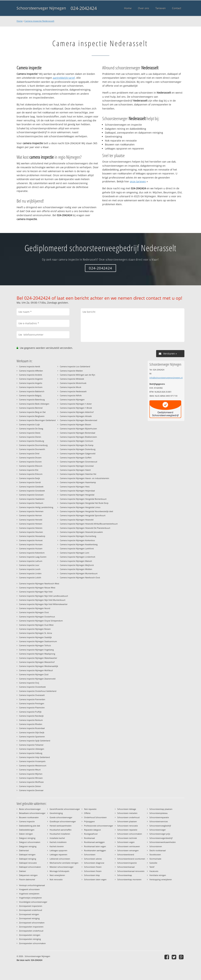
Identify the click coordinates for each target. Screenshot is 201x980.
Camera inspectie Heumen (31, 532)
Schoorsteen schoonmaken (130, 834)
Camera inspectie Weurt (30, 770)
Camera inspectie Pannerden (32, 699)
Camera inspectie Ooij (29, 683)
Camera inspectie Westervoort (33, 766)
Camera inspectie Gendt (30, 482)
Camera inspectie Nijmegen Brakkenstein (78, 437)
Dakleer (23, 871)
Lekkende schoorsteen (60, 859)
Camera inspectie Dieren (30, 437)
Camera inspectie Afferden (31, 371)
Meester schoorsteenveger (62, 867)
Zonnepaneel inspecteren (31, 906)
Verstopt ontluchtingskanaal (32, 885)
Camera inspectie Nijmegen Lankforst (77, 548)
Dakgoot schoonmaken (30, 842)
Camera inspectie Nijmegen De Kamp (77, 445)
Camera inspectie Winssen (31, 778)
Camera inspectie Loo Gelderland (75, 366)
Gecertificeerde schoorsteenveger (65, 809)
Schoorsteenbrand (126, 854)
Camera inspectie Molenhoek (73, 383)
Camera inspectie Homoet (31, 540)
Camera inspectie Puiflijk (30, 712)
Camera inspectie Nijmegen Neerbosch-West (39, 583)
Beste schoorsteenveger (30, 809)
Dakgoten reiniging (28, 846)
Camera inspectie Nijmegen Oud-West (36, 625)
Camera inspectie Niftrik (71, 395)
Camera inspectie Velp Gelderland (34, 757)
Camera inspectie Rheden (31, 724)
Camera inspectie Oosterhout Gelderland (38, 691)
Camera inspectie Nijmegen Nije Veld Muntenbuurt (42, 600)
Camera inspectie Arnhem (31, 387)
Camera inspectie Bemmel (31, 408)
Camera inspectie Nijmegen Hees (75, 487)
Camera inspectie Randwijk (31, 716)
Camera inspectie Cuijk (29, 424)
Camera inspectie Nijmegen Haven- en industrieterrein (85, 478)
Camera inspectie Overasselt (32, 695)
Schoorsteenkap (125, 875)
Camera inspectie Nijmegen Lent (75, 553)
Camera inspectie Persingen (32, 703)
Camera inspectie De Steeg (31, 429)
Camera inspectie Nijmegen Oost (34, 612)
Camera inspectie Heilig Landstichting (36, 507)
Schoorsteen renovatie (128, 826)
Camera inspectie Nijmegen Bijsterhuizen (78, 429)
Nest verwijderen (57, 875)
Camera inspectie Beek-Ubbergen (34, 404)
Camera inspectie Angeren (31, 379)
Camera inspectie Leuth (30, 569)
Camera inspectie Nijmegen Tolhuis (35, 645)
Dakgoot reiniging (27, 838)
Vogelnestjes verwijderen (30, 898)
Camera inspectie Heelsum (31, 503)
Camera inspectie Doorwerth (32, 449)
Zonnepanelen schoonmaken (32, 943)
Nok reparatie (90, 809)
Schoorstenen (156, 846)
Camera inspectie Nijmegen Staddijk (35, 637)
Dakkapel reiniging (28, 859)
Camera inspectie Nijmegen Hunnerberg (78, 536)
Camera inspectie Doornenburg (33, 445)
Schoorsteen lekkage (127, 809)
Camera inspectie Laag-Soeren (33, 557)
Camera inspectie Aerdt (30, 366)
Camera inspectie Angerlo (31, 383)
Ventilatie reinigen (158, 875)
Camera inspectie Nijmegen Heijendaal (77, 491)
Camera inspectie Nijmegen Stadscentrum (38, 641)
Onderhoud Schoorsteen (95, 817)
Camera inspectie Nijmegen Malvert (76, 561)
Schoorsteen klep (92, 875)
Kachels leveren (57, 846)
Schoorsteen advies (93, 859)
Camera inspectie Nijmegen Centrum (76, 441)
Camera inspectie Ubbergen (32, 749)
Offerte (87, 813)
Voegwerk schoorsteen (29, 889)
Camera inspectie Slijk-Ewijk (32, 732)
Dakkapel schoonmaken (30, 867)
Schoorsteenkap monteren (129, 879)
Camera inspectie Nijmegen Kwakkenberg (79, 544)
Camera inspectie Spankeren (32, 737)
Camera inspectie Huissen (31, 548)
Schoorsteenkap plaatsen (161, 809)
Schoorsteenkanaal (126, 867)
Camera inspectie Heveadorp (32, 536)
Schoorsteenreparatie (159, 817)
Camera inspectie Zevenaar (31, 790)
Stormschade (155, 859)
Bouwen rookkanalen (29, 817)
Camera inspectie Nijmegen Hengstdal (77, 495)
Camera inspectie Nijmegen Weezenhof (37, 662)
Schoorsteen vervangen (128, 850)
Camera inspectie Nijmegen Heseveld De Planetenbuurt (85, 528)
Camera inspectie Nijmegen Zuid (34, 674)
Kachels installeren (58, 842)
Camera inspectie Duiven (30, 462)
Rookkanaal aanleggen (94, 842)
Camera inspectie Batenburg (32, 400)
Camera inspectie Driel (29, 453)
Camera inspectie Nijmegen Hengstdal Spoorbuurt (83, 515)
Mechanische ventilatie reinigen (64, 863)
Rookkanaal (89, 838)
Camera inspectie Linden (30, 573)
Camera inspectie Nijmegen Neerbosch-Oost (80, 577)
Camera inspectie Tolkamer (31, 745)
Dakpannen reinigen (28, 875)
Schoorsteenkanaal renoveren (131, 871)
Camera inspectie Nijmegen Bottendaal (78, 433)
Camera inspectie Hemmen (31, 511)
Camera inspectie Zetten (30, 786)
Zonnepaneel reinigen (29, 914)
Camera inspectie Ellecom (31, 466)
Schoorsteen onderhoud (128, 817)
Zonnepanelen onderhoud (31, 931)
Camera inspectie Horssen (31, 544)
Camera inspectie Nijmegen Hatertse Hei (78, 474)
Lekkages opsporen (58, 850)
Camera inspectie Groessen (31, 495)
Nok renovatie (56, 879)
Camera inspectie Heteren (31, 528)
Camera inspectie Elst (29, 470)
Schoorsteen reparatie (127, 830)
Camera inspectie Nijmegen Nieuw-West (37, 588)
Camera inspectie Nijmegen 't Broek (76, 408)
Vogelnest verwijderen (29, 894)
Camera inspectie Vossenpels (32, 761)
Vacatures (154, 871)
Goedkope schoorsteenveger (63, 821)
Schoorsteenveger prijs (160, 834)
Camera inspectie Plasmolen (32, 707)
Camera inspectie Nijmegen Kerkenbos (77, 540)
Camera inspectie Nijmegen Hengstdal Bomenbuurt (83, 499)
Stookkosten (155, 854)
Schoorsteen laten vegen (95, 879)
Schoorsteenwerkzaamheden (163, 842)
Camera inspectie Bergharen (32, 416)
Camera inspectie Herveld (31, 520)
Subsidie (153, 863)
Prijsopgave (89, 821)
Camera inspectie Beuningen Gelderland (37, 420)
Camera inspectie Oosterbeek (32, 687)
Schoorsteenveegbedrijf (160, 826)
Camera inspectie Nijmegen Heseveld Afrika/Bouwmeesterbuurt (89, 524)
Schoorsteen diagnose (94, 863)
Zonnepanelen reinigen (30, 935)
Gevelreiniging (56, 813)
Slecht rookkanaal (158, 850)
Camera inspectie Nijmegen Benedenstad (79, 420)
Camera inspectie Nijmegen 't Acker (76, 404)
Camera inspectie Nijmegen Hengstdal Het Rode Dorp (84, 503)
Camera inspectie (27, 821)
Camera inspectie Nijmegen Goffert (76, 458)
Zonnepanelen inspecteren (31, 927)
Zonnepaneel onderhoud (31, 910)
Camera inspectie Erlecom (31, 474)
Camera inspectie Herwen (31, 524)
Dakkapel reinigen (27, 854)
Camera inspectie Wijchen (31, 774)
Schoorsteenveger (158, 830)
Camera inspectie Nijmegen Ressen (35, 629)
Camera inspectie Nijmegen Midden (76, 569)
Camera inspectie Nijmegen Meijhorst (77, 565)
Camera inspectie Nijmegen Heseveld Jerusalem (81, 532)
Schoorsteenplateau (159, 813)
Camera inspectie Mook (71, 387)
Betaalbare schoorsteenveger (32, 813)
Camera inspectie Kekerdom (32, 553)
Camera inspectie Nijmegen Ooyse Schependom (41, 621)
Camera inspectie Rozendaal (32, 728)
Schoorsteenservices (159, 821)
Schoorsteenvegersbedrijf (161, 838)
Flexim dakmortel (27, 879)
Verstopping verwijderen (161, 879)
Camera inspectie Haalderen (32, 499)
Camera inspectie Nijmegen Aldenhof (77, 412)
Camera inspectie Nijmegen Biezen (76, 424)
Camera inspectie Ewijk (29, 478)
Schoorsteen (90, 854)
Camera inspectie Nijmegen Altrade (76, 416)
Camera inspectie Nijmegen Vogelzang (36, 650)
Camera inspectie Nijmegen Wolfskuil (36, 670)
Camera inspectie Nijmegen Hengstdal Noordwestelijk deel (86, 511)
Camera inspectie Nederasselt (39, 21)
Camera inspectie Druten (30, 458)
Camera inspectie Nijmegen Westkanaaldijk (39, 666)
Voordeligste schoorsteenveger (33, 902)
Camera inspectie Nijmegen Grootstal (77, 466)
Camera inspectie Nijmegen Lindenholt (78, 557)
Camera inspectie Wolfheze (31, 782)
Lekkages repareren (58, 854)
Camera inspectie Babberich (32, 391)
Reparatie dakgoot (92, 830)
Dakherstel (24, 850)
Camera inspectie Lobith (30, 577)
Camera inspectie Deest (30, 433)
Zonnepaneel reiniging (29, 918)
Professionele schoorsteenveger (99, 826)
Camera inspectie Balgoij (30, 395)
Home (20, 21)
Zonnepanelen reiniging (30, 939)
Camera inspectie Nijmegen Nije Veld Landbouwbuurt (44, 596)
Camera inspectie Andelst (31, 375)
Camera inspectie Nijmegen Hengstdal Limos (80, 507)
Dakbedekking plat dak (30, 826)
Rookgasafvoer (91, 834)
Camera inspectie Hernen (30, 515)
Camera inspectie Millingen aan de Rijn (78, 375)
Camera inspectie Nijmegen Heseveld (77, 520)
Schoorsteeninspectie (127, 863)
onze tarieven (138, 181)
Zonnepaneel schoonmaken (32, 923)
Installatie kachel (57, 838)
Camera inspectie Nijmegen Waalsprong (37, 654)
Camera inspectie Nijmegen (72, 400)
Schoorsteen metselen (127, 813)
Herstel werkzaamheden (61, 826)
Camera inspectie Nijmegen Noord (35, 608)
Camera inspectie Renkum (31, 720)
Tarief (152, 867)
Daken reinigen (26, 834)
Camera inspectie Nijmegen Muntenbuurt (79, 573)
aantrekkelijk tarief (64, 78)
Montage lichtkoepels (59, 871)
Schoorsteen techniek (127, 838)
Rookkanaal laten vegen (95, 846)
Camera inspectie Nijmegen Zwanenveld (37, 679)
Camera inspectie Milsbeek (72, 379)
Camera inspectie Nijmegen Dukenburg (78, 449)
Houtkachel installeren (60, 834)
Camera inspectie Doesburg (32, 441)
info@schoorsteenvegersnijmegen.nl (166, 378)
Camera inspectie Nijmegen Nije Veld (36, 592)
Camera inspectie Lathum (31, 561)
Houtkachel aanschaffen (61, 830)
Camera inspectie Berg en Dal (32, 412)
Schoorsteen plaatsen (127, 821)
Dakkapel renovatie (28, 863)
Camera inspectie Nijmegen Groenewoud (79, 462)
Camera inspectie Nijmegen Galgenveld (78, 453)
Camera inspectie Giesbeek (31, 487)
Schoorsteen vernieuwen (129, 846)
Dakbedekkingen (27, 830)
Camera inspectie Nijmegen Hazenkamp (78, 482)
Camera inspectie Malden (71, 371)
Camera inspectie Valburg (31, 753)
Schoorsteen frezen (93, 867)
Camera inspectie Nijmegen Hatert (75, 470)
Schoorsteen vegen (126, 842)
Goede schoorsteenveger (61, 817)
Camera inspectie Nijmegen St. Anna (36, 633)
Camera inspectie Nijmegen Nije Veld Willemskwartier (43, 604)
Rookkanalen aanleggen (95, 850)
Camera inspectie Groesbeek (32, 491)
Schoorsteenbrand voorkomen (131, 859)
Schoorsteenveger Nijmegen (41, 8)
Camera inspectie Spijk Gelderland (35, 741)
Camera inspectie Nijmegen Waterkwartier (38, 658)
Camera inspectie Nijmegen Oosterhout (37, 617)
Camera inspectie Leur (29, 565)
